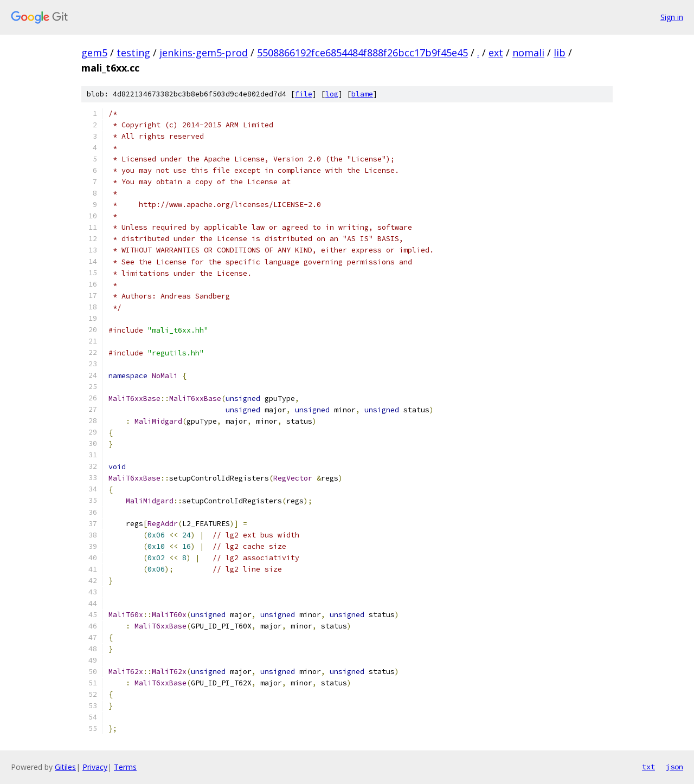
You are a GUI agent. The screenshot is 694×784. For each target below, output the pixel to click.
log (332, 94)
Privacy (95, 767)
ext (496, 53)
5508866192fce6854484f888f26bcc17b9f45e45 (362, 53)
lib (560, 53)
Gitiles (65, 767)
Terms (125, 767)
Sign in (672, 17)
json (674, 767)
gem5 (94, 53)
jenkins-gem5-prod (204, 53)
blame (362, 94)
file (304, 94)
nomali (528, 53)
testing (133, 53)
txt (648, 767)
